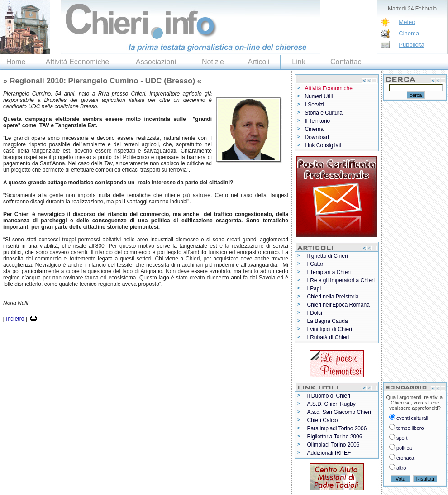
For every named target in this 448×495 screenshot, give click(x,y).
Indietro (15, 319)
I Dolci (315, 313)
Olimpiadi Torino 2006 (334, 445)
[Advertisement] (106, 337)
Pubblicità (411, 45)
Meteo (407, 22)
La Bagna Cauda (328, 321)
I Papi (314, 288)
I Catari (316, 264)
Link (298, 62)
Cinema (409, 33)
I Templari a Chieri (329, 272)
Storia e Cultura (324, 113)
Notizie (213, 62)
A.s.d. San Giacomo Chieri (339, 412)
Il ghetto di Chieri (328, 256)
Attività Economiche (78, 62)
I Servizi (315, 105)
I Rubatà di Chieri (328, 337)
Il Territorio (318, 121)
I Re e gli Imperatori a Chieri (341, 280)
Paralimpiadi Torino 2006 (337, 428)
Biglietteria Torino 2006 (335, 437)
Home (16, 62)
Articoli (258, 62)
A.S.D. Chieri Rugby (331, 404)
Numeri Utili (319, 96)
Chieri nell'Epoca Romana (338, 305)
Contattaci (347, 62)
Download (317, 137)
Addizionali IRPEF (329, 453)
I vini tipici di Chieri (330, 329)
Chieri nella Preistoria (333, 297)
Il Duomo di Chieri (329, 396)
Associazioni (156, 62)
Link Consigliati (323, 145)
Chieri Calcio (323, 420)
